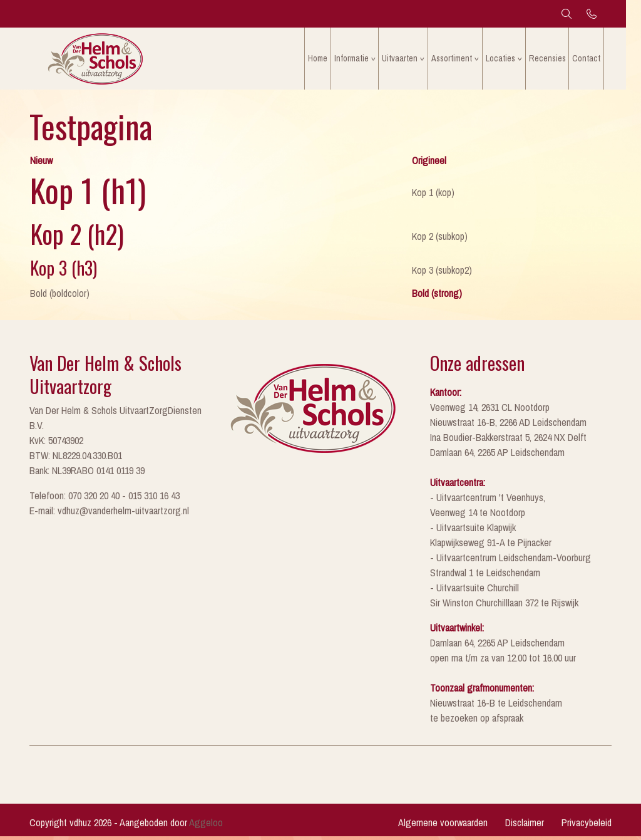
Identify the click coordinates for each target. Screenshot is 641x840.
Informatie (358, 59)
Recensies (555, 59)
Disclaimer (525, 826)
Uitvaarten (407, 59)
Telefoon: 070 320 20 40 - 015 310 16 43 (105, 499)
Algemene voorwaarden (443, 826)
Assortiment (459, 59)
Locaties (508, 59)
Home (325, 59)
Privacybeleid (587, 826)
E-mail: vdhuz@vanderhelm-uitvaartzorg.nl (109, 514)
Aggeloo (206, 826)
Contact (594, 59)
